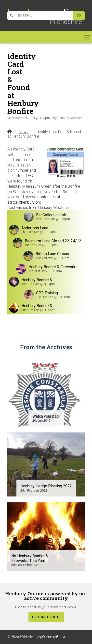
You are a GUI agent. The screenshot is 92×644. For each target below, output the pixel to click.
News (24, 132)
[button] (46, 37)
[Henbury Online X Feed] (64, 637)
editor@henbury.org (24, 202)
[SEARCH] (42, 16)
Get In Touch (46, 617)
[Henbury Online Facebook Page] (17, 15)
